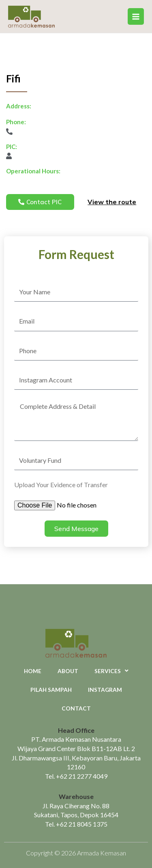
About (68, 671)
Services (111, 671)
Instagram (105, 690)
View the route (112, 202)
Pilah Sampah (51, 690)
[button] (40, 202)
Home (33, 671)
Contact (76, 708)
